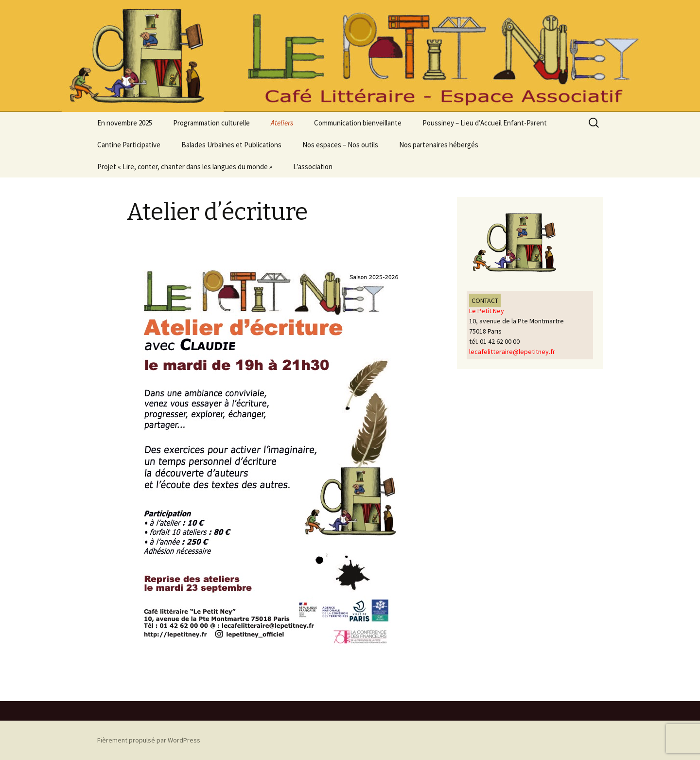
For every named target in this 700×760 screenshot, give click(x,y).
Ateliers (282, 123)
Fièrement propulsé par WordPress (149, 740)
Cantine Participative (129, 145)
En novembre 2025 (125, 123)
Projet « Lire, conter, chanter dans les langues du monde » (185, 167)
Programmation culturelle (211, 123)
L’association (313, 167)
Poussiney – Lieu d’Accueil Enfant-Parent (485, 123)
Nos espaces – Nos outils (340, 145)
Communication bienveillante (358, 123)
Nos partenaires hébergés (439, 145)
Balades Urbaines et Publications (231, 145)
